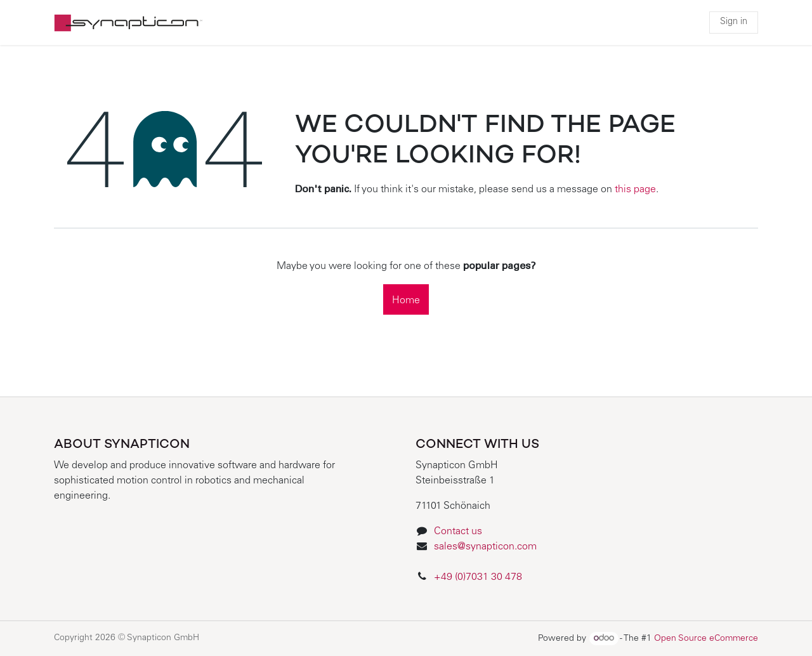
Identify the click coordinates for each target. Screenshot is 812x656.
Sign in (734, 22)
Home (406, 301)
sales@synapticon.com (485, 547)
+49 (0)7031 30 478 (479, 577)
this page (635, 190)
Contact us (458, 532)
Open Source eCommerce (706, 639)
